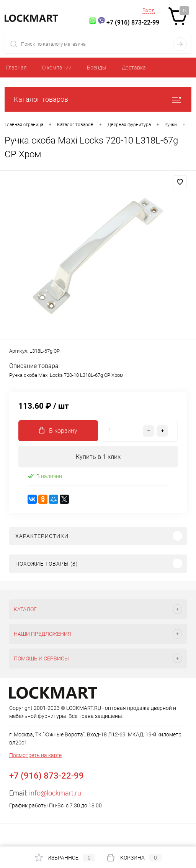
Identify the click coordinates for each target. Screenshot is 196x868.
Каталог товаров (98, 99)
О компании (57, 68)
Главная (16, 68)
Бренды (97, 68)
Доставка (134, 68)
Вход (149, 10)
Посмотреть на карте (35, 755)
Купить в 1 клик (98, 457)
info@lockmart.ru (55, 793)
